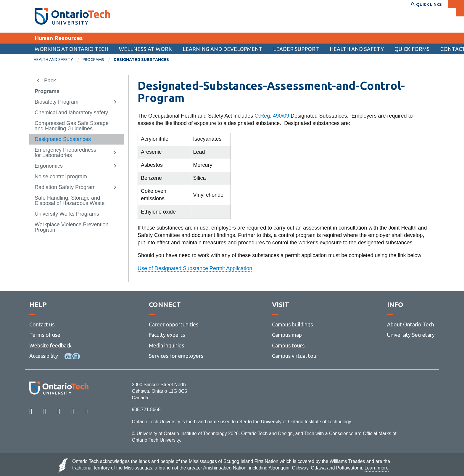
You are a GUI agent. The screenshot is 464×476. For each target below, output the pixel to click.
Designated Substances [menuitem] (141, 60)
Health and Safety (357, 49)
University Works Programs (67, 214)
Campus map (287, 335)
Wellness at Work (145, 49)
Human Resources (59, 38)
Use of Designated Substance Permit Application (195, 268)
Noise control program (61, 177)
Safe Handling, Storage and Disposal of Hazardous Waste (70, 201)
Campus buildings (292, 324)
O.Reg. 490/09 (272, 116)
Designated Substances (63, 139)
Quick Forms (412, 49)
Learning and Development (223, 49)
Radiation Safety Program (65, 187)
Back (50, 81)
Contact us (42, 324)
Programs (93, 60)
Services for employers (176, 356)
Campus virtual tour (295, 356)
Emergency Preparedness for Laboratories (65, 153)
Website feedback (50, 345)
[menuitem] (412, 49)
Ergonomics (49, 166)
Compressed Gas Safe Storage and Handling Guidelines (72, 126)
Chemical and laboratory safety (71, 113)
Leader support (296, 49)
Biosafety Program (57, 102)
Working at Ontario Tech (71, 49)
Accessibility (44, 356)
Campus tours (288, 345)
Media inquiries (166, 345)
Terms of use (45, 335)
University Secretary (411, 335)
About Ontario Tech (411, 324)
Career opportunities (174, 324)
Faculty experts (167, 335)
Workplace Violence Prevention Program (71, 227)
